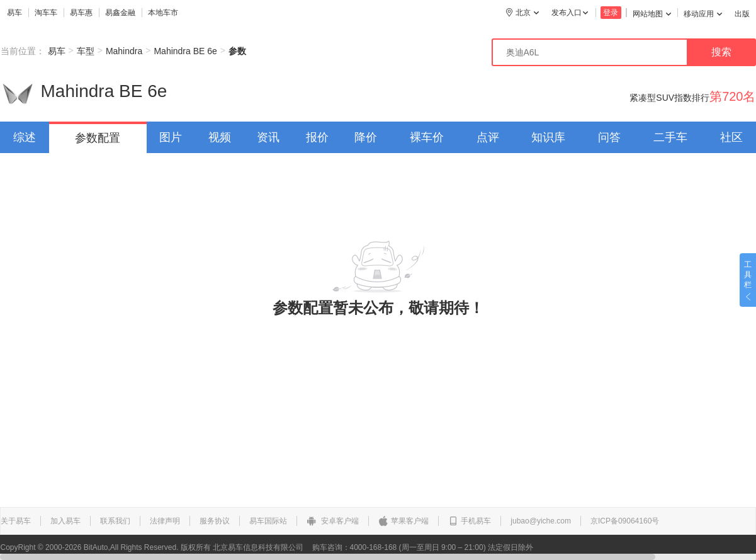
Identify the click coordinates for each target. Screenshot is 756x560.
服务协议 (215, 521)
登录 (611, 13)
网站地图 (652, 14)
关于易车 (16, 521)
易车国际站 (268, 521)
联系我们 (115, 521)
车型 (86, 51)
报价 (317, 137)
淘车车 (46, 13)
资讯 (268, 137)
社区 (731, 137)
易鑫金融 (120, 13)
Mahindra (124, 51)
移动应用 (703, 14)
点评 (488, 137)
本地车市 (163, 13)
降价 (366, 137)
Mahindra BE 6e (185, 51)
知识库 (548, 137)
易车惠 (81, 13)
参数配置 (98, 138)
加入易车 (65, 521)
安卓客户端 (333, 521)
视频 (220, 137)
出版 (742, 14)
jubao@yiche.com (541, 521)
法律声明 (165, 521)
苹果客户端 (403, 521)
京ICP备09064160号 (625, 521)
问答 (609, 137)
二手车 (670, 137)
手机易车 (470, 521)
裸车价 (427, 137)
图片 (171, 137)
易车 (14, 13)
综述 (25, 137)
